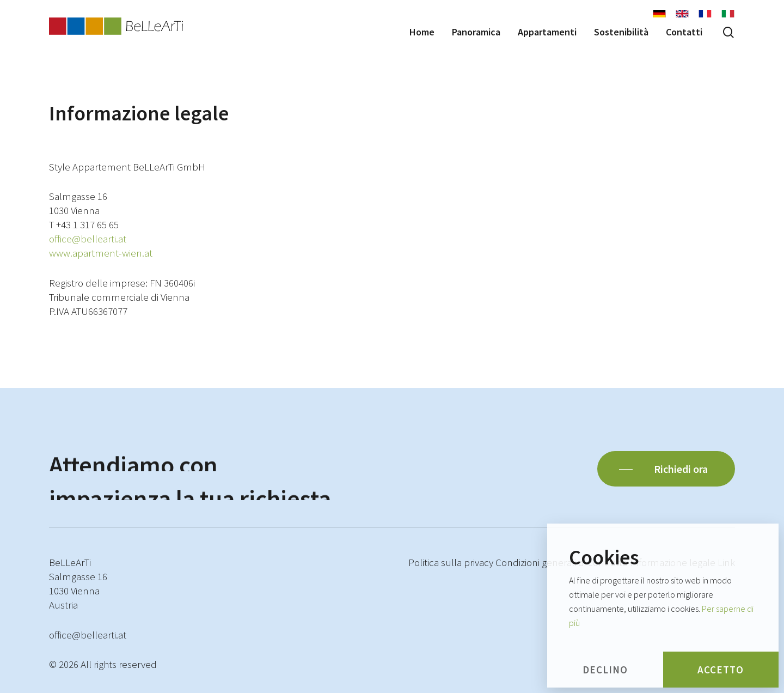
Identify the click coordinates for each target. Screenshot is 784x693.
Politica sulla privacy (451, 562)
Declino (605, 670)
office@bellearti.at (88, 239)
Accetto (721, 670)
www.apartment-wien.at (101, 253)
